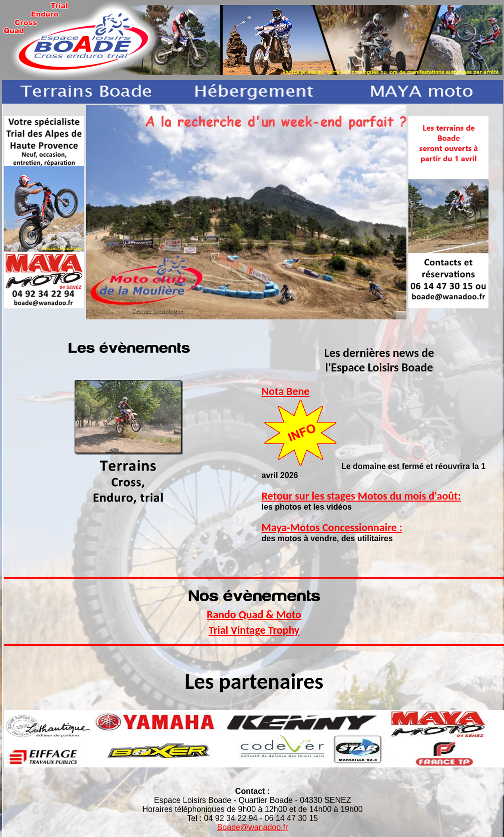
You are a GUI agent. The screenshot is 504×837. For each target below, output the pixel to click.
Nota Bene (286, 391)
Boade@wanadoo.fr (253, 827)
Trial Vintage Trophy (254, 630)
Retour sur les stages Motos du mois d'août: (361, 496)
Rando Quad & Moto (254, 614)
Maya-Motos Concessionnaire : (332, 527)
